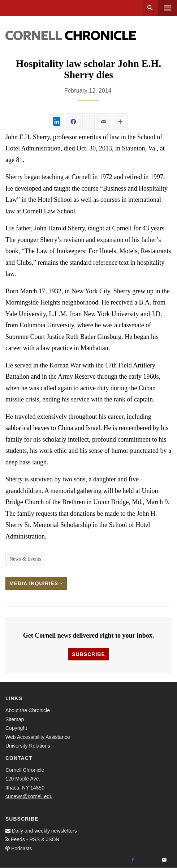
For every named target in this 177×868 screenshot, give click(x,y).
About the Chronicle (28, 710)
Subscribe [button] (88, 654)
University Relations (28, 746)
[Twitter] (148, 860)
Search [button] (150, 8)
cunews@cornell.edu (29, 796)
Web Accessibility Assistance (38, 737)
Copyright (16, 728)
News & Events (25, 559)
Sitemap (15, 719)
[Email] (164, 860)
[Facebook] (133, 860)
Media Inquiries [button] (36, 583)
